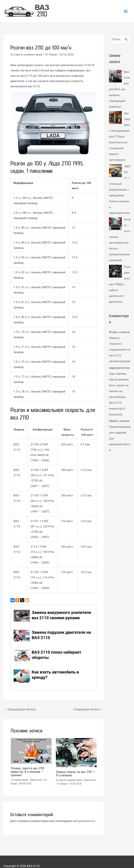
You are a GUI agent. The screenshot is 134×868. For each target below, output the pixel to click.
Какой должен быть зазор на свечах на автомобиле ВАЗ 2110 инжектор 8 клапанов (119, 409)
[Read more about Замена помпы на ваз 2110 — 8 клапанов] (76, 752)
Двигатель (36, 780)
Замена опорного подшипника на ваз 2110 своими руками (120, 361)
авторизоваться (84, 821)
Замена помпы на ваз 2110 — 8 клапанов (76, 773)
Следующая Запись (88, 709)
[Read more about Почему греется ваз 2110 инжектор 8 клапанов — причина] (31, 751)
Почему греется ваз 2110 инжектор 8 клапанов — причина (28, 772)
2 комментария (19, 780)
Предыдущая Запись (20, 709)
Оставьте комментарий (26, 54)
